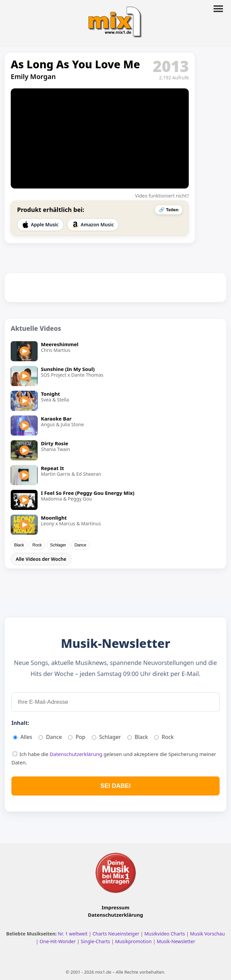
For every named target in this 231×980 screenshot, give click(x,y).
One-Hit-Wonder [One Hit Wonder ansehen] (58, 941)
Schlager (58, 545)
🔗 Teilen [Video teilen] (169, 210)
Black (19, 545)
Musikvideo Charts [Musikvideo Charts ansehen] (165, 934)
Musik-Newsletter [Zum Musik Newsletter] (176, 941)
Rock (37, 545)
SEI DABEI (115, 786)
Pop (77, 737)
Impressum (115, 907)
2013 (171, 66)
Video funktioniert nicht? (162, 196)
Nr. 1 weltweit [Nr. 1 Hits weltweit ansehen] (73, 934)
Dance (80, 545)
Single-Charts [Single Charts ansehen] (96, 941)
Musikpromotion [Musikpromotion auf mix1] (134, 941)
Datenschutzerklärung (77, 754)
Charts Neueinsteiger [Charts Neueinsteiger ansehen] (117, 934)
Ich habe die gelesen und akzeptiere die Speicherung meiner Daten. (114, 758)
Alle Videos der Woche (41, 559)
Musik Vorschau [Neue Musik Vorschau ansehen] (208, 934)
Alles (23, 737)
